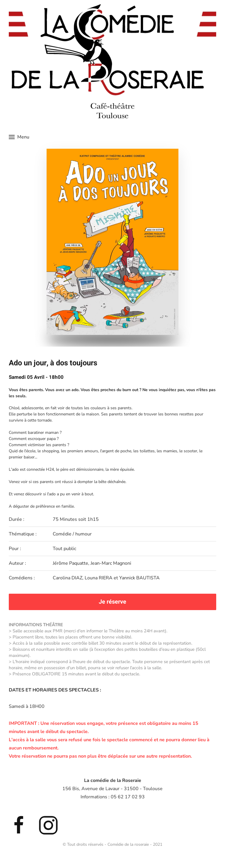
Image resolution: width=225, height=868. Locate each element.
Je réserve (112, 602)
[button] (19, 137)
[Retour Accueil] (112, 60)
